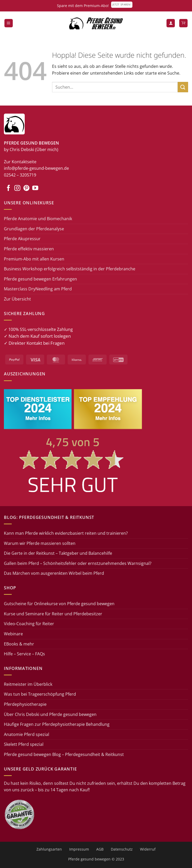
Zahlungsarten (49, 849)
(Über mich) (47, 149)
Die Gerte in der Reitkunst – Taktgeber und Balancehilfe (58, 553)
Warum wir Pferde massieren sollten (40, 543)
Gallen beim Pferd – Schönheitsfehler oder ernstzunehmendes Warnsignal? (78, 563)
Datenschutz (122, 849)
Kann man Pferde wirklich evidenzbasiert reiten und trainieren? (66, 533)
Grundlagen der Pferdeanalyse (34, 229)
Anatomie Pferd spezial (27, 734)
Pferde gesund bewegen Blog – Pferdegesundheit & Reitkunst (64, 754)
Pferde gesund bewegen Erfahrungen (40, 279)
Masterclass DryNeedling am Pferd (38, 289)
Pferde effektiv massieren (29, 249)
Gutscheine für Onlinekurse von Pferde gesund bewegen (59, 604)
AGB (100, 849)
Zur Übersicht (17, 299)
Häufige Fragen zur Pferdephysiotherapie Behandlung (57, 724)
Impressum (79, 849)
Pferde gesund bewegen (89, 859)
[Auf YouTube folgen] (35, 188)
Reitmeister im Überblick (28, 684)
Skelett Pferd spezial (24, 744)
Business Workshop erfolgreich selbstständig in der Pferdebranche (70, 269)
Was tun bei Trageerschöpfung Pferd (40, 694)
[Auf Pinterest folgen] (26, 188)
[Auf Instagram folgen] (17, 188)
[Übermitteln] (183, 87)
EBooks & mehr (19, 644)
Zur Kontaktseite (20, 162)
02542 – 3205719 (20, 175)
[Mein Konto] (171, 23)
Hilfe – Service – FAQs (24, 654)
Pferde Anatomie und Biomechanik (38, 219)
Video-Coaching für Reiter (29, 624)
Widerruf (148, 849)
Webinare (13, 634)
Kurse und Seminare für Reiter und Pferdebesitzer (53, 614)
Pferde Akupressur (22, 239)
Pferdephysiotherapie (25, 704)
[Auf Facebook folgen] (8, 188)
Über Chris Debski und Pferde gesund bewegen (50, 714)
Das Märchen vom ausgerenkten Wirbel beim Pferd (54, 573)
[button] (9, 23)
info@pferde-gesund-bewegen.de (36, 168)
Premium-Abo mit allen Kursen (34, 259)
